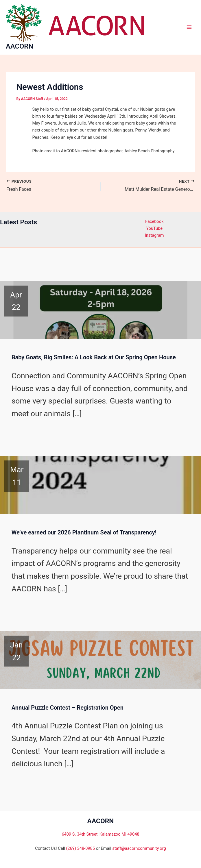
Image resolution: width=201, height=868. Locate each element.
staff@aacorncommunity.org (139, 848)
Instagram (154, 235)
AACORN (20, 46)
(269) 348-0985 (80, 848)
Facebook (154, 221)
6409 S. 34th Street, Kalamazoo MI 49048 (100, 834)
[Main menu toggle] (189, 27)
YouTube (154, 228)
